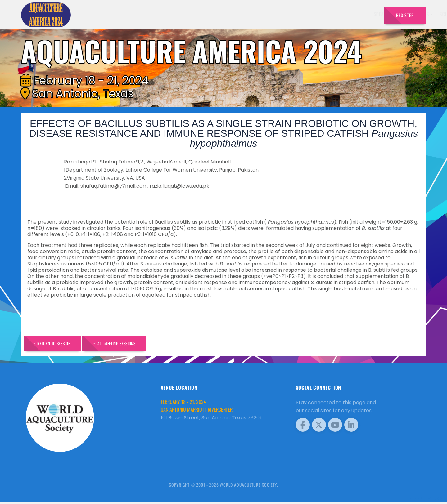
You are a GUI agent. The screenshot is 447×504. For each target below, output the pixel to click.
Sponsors (311, 14)
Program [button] (339, 14)
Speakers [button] (217, 14)
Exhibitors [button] (250, 14)
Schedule (283, 14)
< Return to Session (57, 344)
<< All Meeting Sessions (129, 344)
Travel (367, 14)
